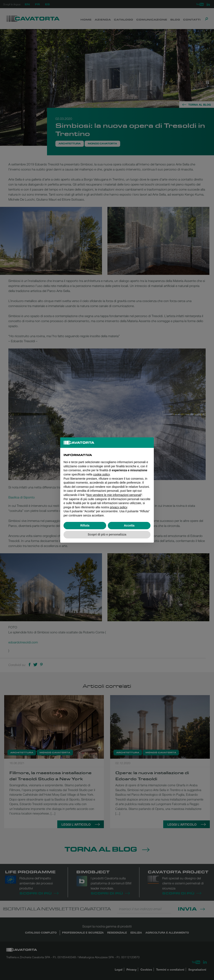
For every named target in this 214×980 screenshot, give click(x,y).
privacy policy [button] (118, 507)
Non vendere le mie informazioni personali (114, 495)
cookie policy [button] (101, 474)
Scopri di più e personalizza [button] (107, 534)
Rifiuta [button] (85, 525)
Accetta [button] (129, 525)
